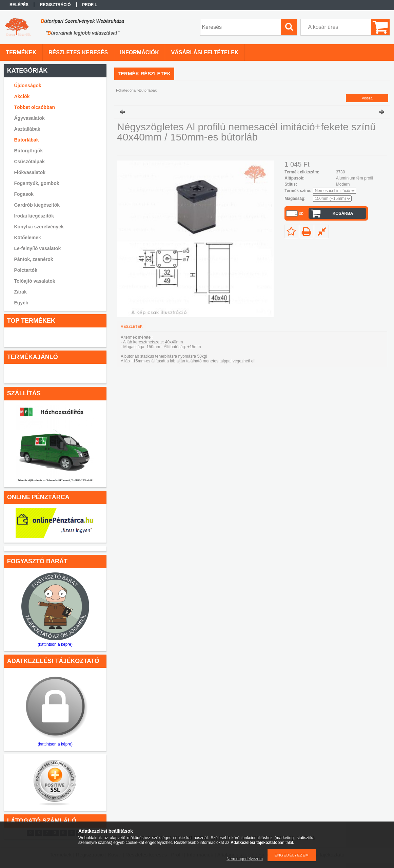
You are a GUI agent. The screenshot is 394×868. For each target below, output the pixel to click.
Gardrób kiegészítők (37, 205)
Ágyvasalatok (29, 118)
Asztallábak (27, 129)
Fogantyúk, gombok (36, 183)
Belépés (19, 5)
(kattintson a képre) (55, 644)
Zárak (20, 292)
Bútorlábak (26, 140)
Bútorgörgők (28, 151)
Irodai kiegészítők (34, 216)
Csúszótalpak (29, 162)
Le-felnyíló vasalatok (37, 248)
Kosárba (343, 213)
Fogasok (24, 194)
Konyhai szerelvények (39, 227)
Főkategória (126, 90)
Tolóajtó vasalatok (34, 281)
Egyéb (21, 303)
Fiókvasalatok (30, 172)
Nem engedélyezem (245, 859)
